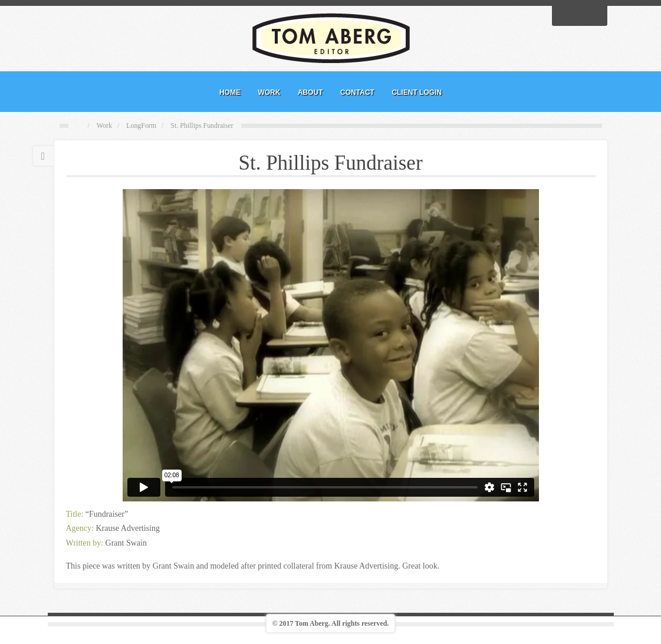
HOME (230, 93)
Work (104, 126)
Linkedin (580, 15)
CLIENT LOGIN (417, 93)
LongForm (141, 126)
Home (80, 126)
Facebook (564, 15)
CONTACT (357, 93)
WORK (269, 93)
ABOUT (310, 93)
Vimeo (595, 15)
